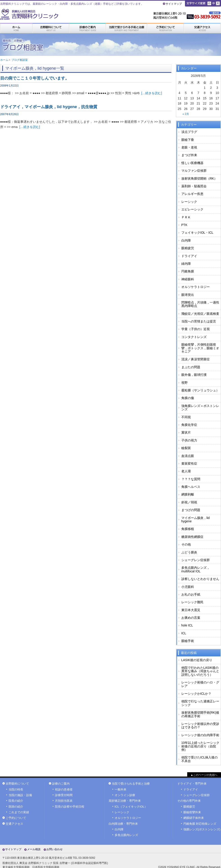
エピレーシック (192, 209)
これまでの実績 (19, 812)
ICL (184, 633)
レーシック (189, 202)
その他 (186, 544)
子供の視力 (189, 440)
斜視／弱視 (189, 502)
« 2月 (186, 114)
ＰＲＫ (186, 217)
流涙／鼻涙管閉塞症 (196, 359)
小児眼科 (188, 587)
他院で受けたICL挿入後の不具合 (200, 759)
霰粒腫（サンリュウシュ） (200, 390)
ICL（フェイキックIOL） (131, 807)
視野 (185, 383)
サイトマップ (174, 4)
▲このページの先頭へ (204, 775)
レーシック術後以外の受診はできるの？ (200, 725)
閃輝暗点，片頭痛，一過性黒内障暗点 (200, 304)
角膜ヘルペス (191, 487)
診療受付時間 (64, 795)
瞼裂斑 (186, 448)
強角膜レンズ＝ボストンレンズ (200, 408)
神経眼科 (188, 279)
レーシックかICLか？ (196, 694)
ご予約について (16, 818)
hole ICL (187, 625)
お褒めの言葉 (191, 618)
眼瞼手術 (188, 641)
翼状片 (186, 432)
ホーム (4, 60)
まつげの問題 (191, 510)
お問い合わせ (55, 849)
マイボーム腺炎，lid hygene (196, 520)
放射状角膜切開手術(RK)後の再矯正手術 (200, 714)
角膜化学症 (189, 425)
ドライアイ (189, 256)
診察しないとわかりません (200, 579)
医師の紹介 (16, 807)
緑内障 (186, 264)
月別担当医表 (64, 801)
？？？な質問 (191, 479)
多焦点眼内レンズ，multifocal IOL (196, 569)
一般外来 (121, 790)
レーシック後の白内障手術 (200, 735)
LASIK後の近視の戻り (197, 660)
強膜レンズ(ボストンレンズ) (202, 829)
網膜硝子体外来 (194, 818)
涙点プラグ (189, 132)
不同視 (186, 417)
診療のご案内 (61, 784)
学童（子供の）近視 (196, 329)
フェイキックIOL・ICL (197, 233)
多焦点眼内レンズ (126, 835)
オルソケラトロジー (196, 287)
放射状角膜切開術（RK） (199, 178)
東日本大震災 (191, 610)
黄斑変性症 (189, 464)
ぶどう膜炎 (189, 552)
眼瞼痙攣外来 (192, 812)
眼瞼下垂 (188, 140)
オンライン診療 (125, 795)
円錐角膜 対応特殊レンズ (200, 824)
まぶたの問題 (191, 367)
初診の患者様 (64, 790)
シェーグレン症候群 (196, 560)
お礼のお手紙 (191, 594)
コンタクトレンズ (194, 337)
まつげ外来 (189, 155)
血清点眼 (188, 456)
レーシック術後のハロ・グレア (200, 684)
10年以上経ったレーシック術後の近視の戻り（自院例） (200, 746)
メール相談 (34, 849)
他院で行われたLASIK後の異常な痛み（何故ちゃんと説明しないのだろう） (200, 671)
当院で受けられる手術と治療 (131, 784)
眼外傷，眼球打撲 (194, 375)
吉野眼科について (17, 784)
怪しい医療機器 (192, 163)
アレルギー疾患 (192, 194)
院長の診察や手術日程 (70, 807)
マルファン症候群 (194, 171)
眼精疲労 (188, 248)
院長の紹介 (16, 801)
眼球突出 (188, 295)
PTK (184, 225)
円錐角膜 (188, 271)
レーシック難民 (192, 602)
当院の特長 (16, 790)
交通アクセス (14, 824)
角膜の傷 (188, 398)
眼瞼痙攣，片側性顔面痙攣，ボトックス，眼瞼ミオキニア (200, 348)
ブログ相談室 (20, 60)
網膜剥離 (188, 494)
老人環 (186, 471)
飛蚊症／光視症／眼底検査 (200, 314)
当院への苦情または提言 (199, 321)
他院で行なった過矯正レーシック (200, 703)
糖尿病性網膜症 (192, 537)
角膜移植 (188, 529)
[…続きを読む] (152, 93)
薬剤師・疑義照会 (194, 186)
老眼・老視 (189, 147)
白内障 (186, 240)
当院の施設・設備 (20, 795)
